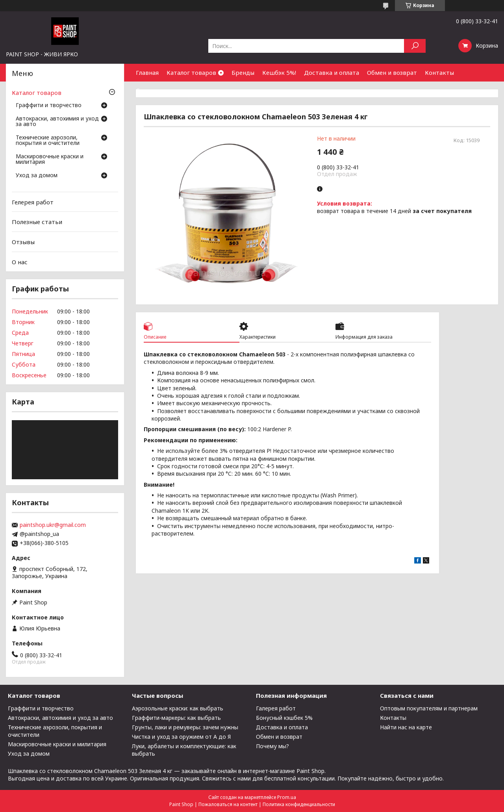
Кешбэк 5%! (279, 72)
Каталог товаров (191, 72)
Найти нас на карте (406, 727)
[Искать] (415, 46)
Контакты (439, 72)
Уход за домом (37, 176)
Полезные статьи (37, 222)
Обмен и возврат (392, 72)
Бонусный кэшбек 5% (284, 718)
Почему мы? (272, 746)
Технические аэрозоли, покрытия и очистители (48, 141)
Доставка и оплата (332, 72)
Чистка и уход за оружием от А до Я (181, 737)
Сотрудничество (160, 90)
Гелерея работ (33, 202)
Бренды (243, 72)
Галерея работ (276, 708)
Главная (147, 72)
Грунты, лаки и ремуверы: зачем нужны (185, 727)
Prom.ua (287, 797)
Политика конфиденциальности (299, 804)
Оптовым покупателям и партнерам (429, 708)
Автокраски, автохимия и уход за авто (57, 122)
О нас (20, 261)
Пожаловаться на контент (228, 804)
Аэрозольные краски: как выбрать (178, 708)
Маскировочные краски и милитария (50, 159)
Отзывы (23, 242)
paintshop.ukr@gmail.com (53, 525)
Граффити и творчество (49, 106)
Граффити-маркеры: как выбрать (176, 718)
